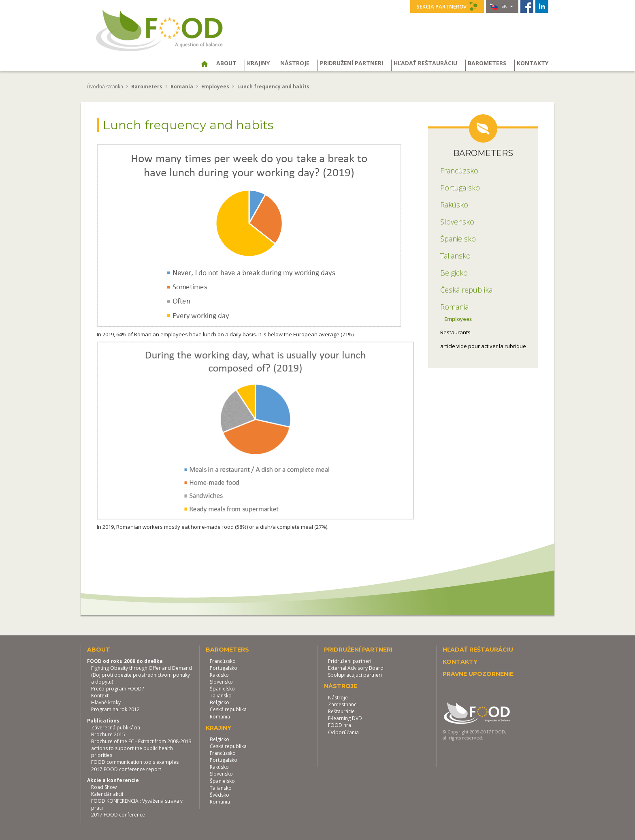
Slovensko (221, 682)
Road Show (104, 787)
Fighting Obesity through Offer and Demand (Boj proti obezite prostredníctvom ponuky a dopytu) (142, 675)
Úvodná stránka (105, 87)
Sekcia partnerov (447, 6)
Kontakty (533, 63)
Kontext (100, 696)
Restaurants (455, 332)
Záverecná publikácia (116, 728)
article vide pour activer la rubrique (483, 346)
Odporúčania (343, 732)
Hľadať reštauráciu (425, 63)
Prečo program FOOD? (117, 689)
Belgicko (219, 702)
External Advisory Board (356, 668)
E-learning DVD (345, 718)
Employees (458, 319)
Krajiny (258, 63)
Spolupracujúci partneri (355, 675)
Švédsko (219, 795)
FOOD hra (340, 725)
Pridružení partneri (352, 63)
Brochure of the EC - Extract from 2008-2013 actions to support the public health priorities (141, 748)
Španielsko (222, 689)
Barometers (487, 63)
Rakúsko (219, 675)
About (226, 63)
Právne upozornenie (478, 674)
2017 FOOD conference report (126, 769)
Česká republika (228, 709)
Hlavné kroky (106, 702)
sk (502, 6)
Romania (220, 717)
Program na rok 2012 (115, 709)
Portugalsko (224, 668)
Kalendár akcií (107, 794)
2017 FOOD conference (118, 815)
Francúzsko (223, 661)
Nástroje (295, 63)
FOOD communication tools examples (135, 762)
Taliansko (221, 696)
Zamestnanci (343, 704)
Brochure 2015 (108, 734)
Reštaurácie (341, 711)
